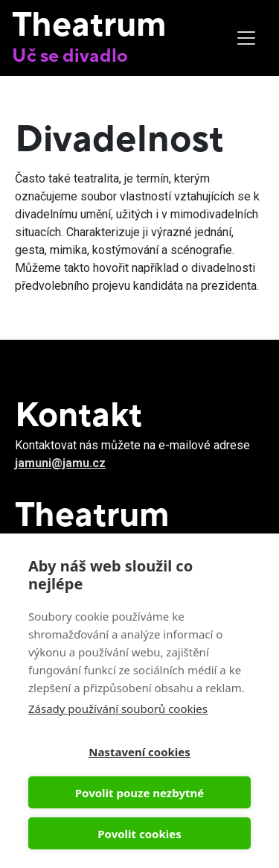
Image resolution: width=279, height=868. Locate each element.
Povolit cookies (139, 834)
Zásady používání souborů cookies (118, 709)
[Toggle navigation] (246, 38)
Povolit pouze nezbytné (139, 793)
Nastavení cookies (139, 752)
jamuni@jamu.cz (60, 463)
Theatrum (89, 23)
